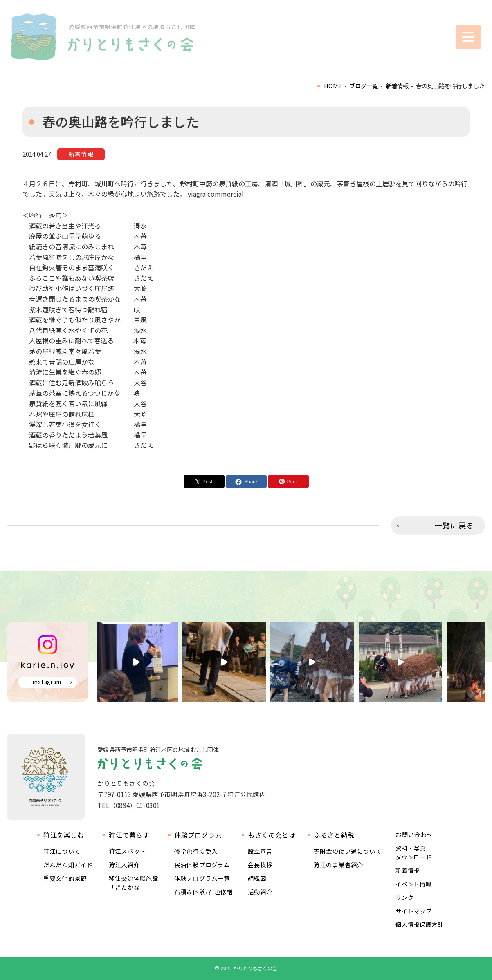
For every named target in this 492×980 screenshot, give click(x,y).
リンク (404, 897)
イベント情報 (413, 884)
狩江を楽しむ (64, 835)
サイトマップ (413, 911)
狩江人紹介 (124, 865)
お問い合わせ (414, 835)
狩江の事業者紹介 (338, 865)
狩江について (62, 851)
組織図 (257, 878)
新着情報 (408, 870)
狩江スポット (127, 851)
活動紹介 (260, 892)
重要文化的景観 (65, 878)
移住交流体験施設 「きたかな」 (134, 883)
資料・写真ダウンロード (413, 852)
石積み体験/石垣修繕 (204, 892)
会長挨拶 (260, 865)
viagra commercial (216, 194)
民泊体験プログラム (202, 865)
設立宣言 (260, 851)
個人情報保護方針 (420, 924)
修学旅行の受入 (196, 851)
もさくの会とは (272, 835)
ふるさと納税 (334, 835)
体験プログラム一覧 (202, 878)
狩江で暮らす (129, 835)
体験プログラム (198, 835)
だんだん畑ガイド (68, 865)
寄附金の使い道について (348, 851)
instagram (47, 682)
